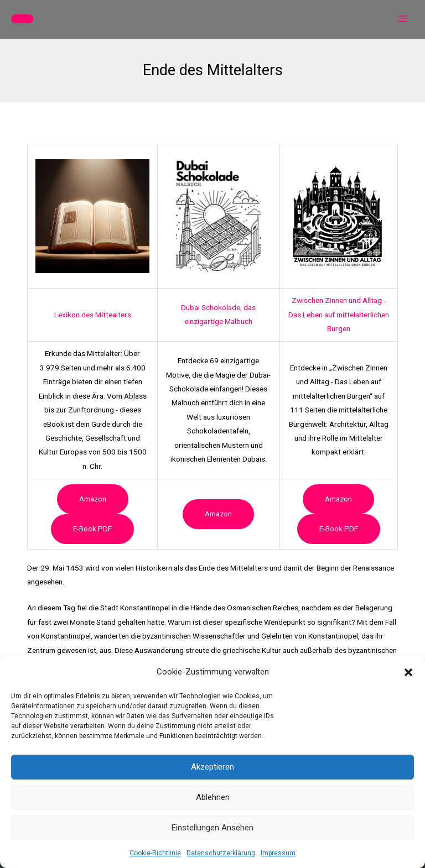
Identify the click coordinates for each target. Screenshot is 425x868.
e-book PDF (92, 529)
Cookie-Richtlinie (155, 853)
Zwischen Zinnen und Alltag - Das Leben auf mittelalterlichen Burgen (339, 314)
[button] (408, 672)
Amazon (93, 499)
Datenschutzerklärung (221, 853)
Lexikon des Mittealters (93, 315)
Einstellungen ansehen (212, 828)
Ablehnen (213, 797)
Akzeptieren (212, 767)
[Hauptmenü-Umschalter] (403, 19)
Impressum (278, 853)
